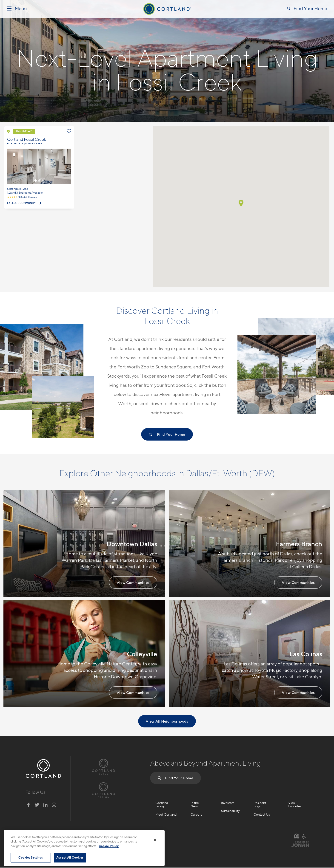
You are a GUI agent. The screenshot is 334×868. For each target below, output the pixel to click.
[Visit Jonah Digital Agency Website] (300, 846)
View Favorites (295, 804)
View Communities (133, 582)
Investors (228, 803)
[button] (241, 203)
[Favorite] (69, 131)
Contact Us (262, 814)
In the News (195, 804)
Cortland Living (162, 804)
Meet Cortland (166, 814)
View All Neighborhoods (167, 721)
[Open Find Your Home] (307, 9)
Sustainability (230, 811)
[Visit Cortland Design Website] (103, 790)
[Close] (155, 840)
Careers (196, 814)
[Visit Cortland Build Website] (103, 766)
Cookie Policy (109, 846)
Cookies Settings (31, 857)
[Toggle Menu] (17, 9)
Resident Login (260, 804)
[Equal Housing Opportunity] (297, 836)
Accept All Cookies (70, 857)
